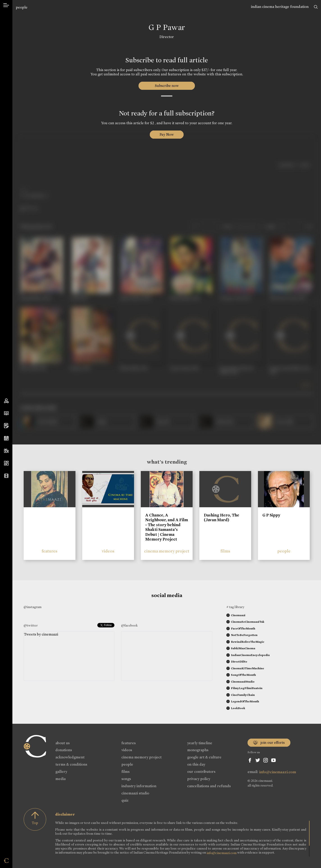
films (225, 551)
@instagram (33, 607)
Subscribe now (167, 86)
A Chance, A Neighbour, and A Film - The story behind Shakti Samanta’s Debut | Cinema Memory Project (167, 527)
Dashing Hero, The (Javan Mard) (222, 518)
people (22, 7)
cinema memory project (167, 551)
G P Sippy (271, 515)
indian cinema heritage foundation (280, 7)
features (50, 551)
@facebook (129, 625)
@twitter (31, 625)
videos (108, 551)
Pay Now (167, 134)
